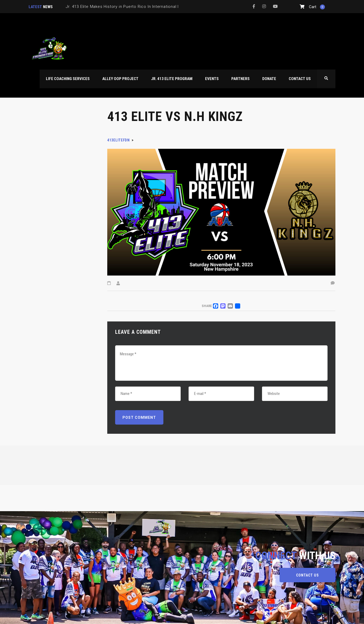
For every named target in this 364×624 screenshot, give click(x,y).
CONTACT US (307, 575)
